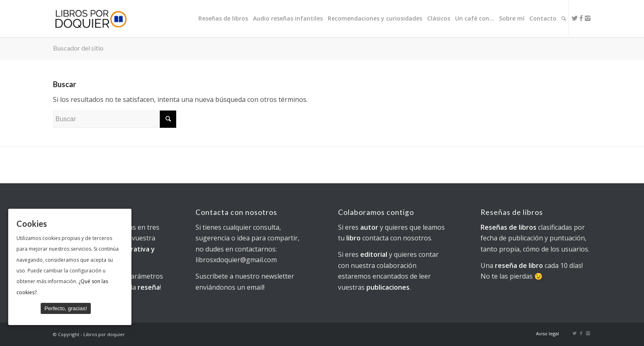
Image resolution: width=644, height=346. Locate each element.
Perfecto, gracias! (66, 308)
